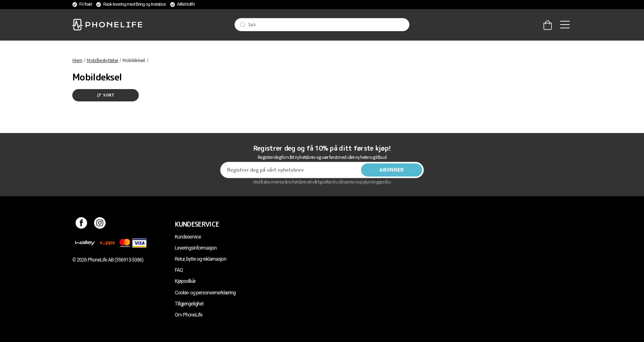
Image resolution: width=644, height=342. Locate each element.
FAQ (179, 270)
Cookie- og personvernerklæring (205, 293)
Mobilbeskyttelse (102, 60)
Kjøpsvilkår (185, 281)
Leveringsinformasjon (196, 248)
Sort (106, 95)
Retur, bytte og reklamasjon (201, 259)
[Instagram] (100, 224)
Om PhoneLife (189, 315)
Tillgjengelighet (189, 304)
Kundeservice (188, 237)
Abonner (392, 170)
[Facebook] (82, 224)
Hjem (77, 60)
